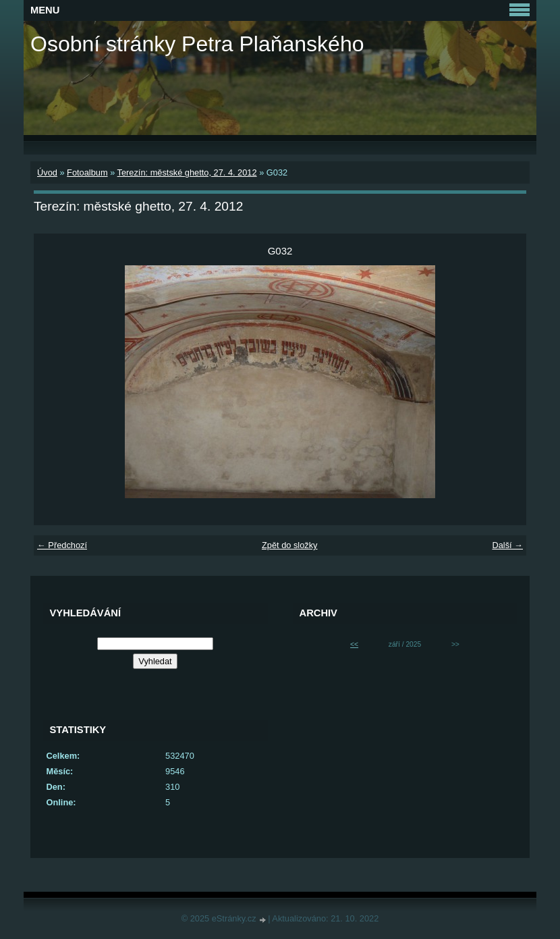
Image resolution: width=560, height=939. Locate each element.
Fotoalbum (87, 172)
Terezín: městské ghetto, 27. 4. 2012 (187, 172)
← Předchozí (62, 545)
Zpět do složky (290, 545)
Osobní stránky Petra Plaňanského (197, 44)
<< (354, 644)
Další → (507, 545)
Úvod (47, 172)
